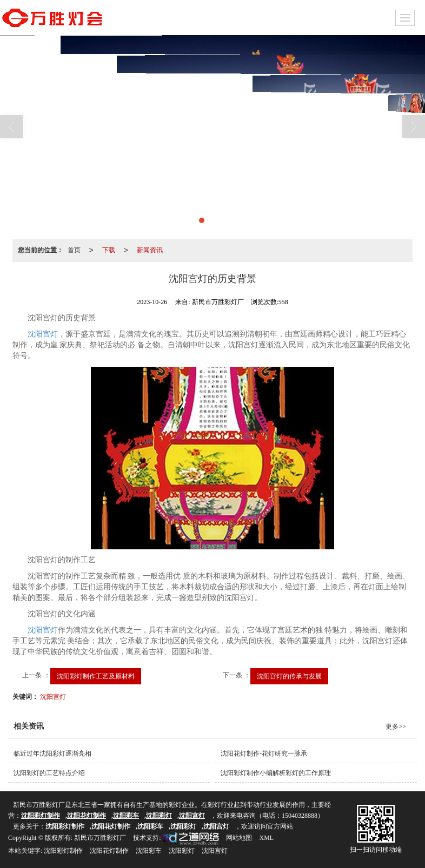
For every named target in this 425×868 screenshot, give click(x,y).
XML (266, 838)
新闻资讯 (150, 250)
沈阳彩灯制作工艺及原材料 (96, 676)
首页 (74, 250)
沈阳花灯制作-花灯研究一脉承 (264, 753)
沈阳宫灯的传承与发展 (289, 676)
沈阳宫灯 (43, 334)
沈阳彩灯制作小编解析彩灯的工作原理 (276, 773)
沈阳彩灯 (182, 851)
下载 (109, 250)
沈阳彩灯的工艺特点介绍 (49, 773)
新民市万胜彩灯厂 (100, 838)
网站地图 (239, 838)
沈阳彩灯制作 (63, 851)
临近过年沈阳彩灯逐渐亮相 (52, 753)
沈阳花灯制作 (109, 851)
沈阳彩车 (149, 851)
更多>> (396, 726)
